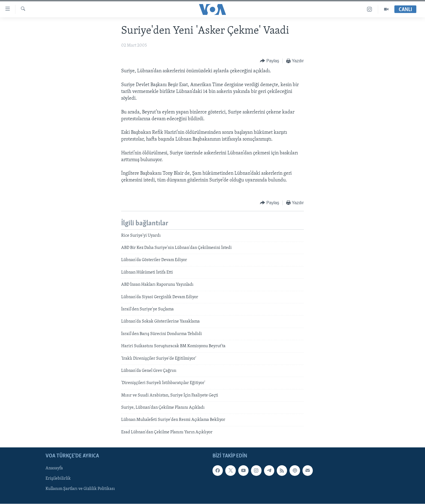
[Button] (270, 61)
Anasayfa (54, 469)
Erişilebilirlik (58, 479)
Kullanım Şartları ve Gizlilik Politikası (80, 489)
